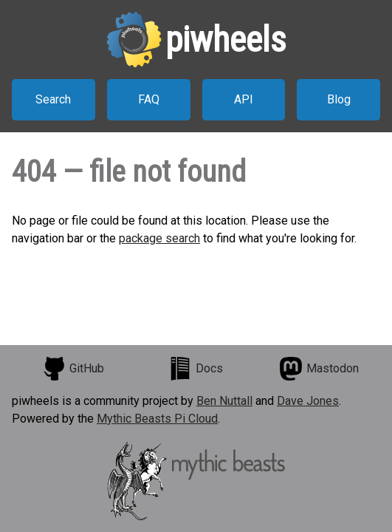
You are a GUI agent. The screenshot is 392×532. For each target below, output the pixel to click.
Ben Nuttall (224, 401)
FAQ (149, 99)
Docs (196, 369)
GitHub (73, 369)
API (244, 99)
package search (159, 238)
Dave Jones (308, 401)
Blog (339, 99)
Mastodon (319, 369)
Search (53, 99)
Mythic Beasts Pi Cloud (157, 419)
